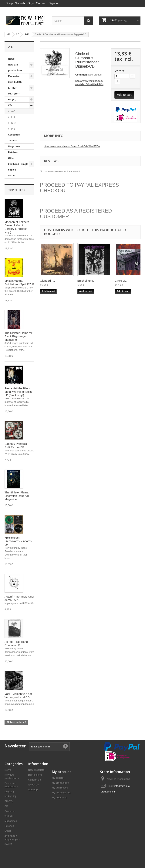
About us (33, 785)
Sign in (53, 3)
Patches (13, 152)
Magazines (14, 146)
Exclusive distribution (15, 79)
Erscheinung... (86, 281)
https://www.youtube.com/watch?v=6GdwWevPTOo (72, 146)
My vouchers (59, 797)
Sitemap (33, 790)
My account (61, 772)
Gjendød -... (47, 281)
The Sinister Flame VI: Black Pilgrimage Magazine (19, 336)
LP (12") (13, 88)
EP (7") (12, 99)
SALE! (12, 176)
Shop (9, 3)
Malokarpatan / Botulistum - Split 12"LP (19, 282)
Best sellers (35, 775)
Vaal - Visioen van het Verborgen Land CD (18, 695)
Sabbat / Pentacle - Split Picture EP (17, 445)
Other (11, 158)
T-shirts (13, 141)
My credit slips (60, 783)
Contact (41, 3)
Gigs (31, 3)
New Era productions (15, 67)
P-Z (13, 129)
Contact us (34, 780)
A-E (13, 111)
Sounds (20, 3)
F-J (13, 117)
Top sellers (17, 190)
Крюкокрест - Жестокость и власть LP (18, 541)
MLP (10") (14, 94)
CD (10, 105)
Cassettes (14, 135)
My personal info (61, 793)
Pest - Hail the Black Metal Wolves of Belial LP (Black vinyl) (18, 392)
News (11, 59)
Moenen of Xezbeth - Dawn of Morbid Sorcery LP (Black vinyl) (18, 227)
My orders (58, 778)
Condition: (81, 75)
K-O (13, 123)
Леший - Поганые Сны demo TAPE (19, 598)
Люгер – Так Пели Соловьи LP (16, 643)
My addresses (60, 788)
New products (36, 770)
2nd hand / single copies (18, 167)
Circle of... (121, 281)
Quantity (119, 71)
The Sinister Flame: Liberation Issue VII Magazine (17, 496)
